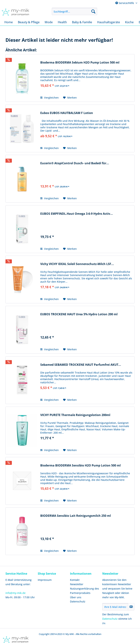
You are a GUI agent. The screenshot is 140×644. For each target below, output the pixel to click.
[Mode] (49, 22)
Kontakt (75, 580)
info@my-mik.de (15, 593)
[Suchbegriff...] (75, 11)
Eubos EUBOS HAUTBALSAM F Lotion (67, 113)
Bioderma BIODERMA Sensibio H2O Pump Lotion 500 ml (80, 465)
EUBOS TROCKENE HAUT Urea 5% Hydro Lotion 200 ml (79, 314)
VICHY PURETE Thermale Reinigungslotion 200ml (75, 415)
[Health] (62, 22)
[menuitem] (75, 11)
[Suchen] (93, 11)
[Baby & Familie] (82, 22)
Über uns (76, 597)
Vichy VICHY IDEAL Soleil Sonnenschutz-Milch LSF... (77, 264)
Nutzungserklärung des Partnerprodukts (84, 591)
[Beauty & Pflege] (29, 22)
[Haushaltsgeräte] (109, 22)
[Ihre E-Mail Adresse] (115, 607)
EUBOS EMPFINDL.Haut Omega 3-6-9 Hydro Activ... (77, 214)
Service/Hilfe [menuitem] (125, 3)
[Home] (9, 22)
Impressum (45, 580)
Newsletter (77, 584)
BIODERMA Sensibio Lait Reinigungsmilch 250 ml (76, 516)
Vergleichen (49, 98)
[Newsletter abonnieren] (131, 607)
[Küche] (129, 22)
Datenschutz (78, 601)
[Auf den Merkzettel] (70, 98)
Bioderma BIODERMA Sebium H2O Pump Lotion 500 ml (80, 63)
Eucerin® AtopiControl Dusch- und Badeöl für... (75, 163)
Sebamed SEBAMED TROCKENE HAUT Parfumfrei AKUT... (81, 365)
